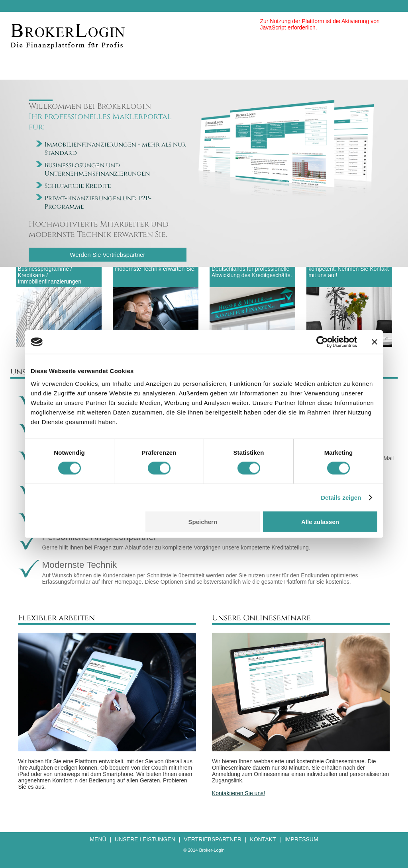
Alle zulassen (320, 521)
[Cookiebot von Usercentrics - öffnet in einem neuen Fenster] (322, 342)
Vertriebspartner (213, 839)
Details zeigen (341, 498)
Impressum (301, 839)
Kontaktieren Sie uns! (238, 793)
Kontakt (263, 839)
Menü (98, 839)
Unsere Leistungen (145, 839)
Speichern (203, 521)
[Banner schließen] (375, 342)
